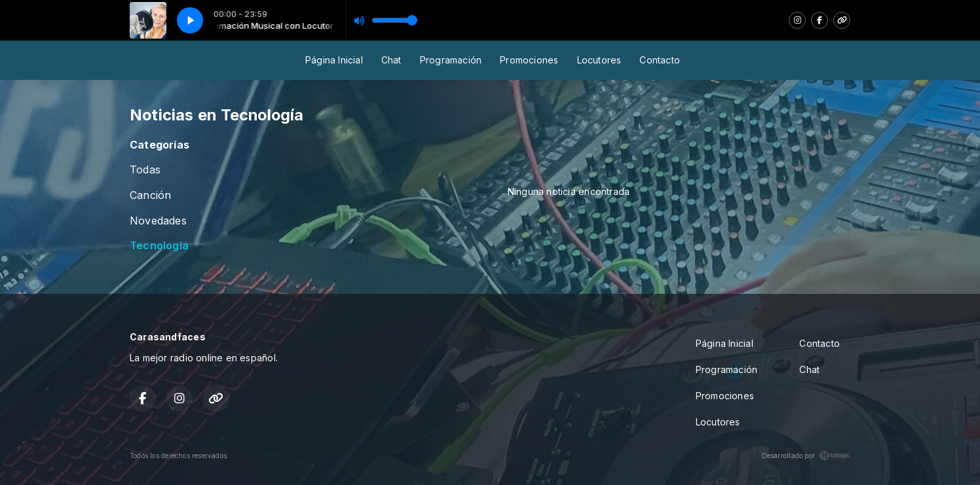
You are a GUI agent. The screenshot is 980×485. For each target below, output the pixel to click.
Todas (145, 170)
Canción (150, 195)
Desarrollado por (806, 456)
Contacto (660, 60)
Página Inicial (334, 60)
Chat (391, 60)
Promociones (529, 60)
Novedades (158, 221)
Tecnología (159, 246)
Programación (451, 60)
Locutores (599, 60)
